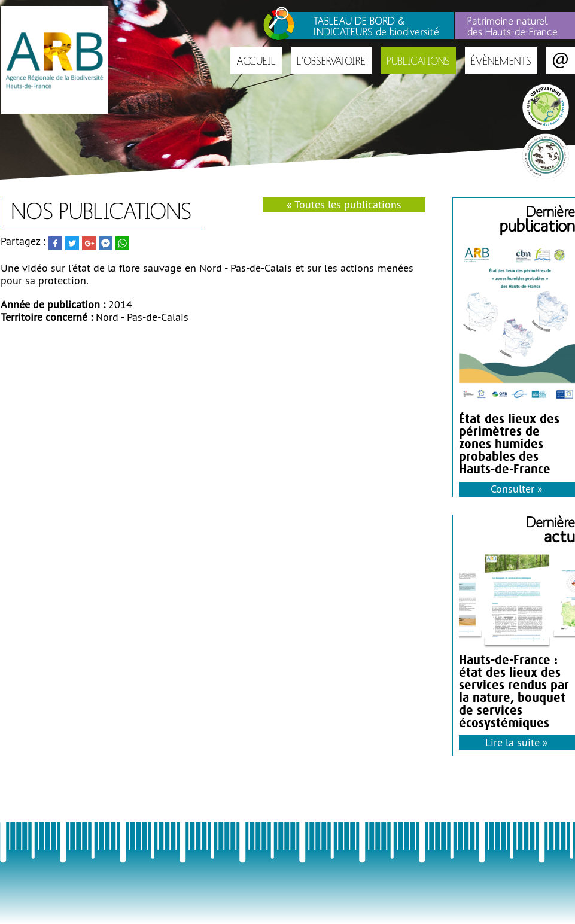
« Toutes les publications (344, 204)
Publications (418, 61)
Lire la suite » (517, 742)
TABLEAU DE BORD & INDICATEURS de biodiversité (376, 26)
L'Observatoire (331, 61)
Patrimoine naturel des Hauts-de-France (512, 26)
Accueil (256, 61)
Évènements (501, 61)
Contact (561, 61)
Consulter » (517, 489)
